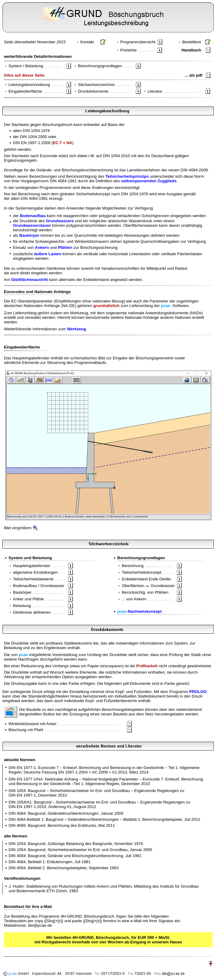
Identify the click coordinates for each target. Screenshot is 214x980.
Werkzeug (77, 329)
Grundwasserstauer (32, 225)
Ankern (42, 247)
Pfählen (65, 247)
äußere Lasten (48, 254)
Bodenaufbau (33, 216)
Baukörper (29, 235)
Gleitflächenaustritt (29, 280)
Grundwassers (60, 221)
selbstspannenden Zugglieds (149, 181)
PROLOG (198, 692)
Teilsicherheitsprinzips (127, 176)
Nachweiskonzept (145, 611)
